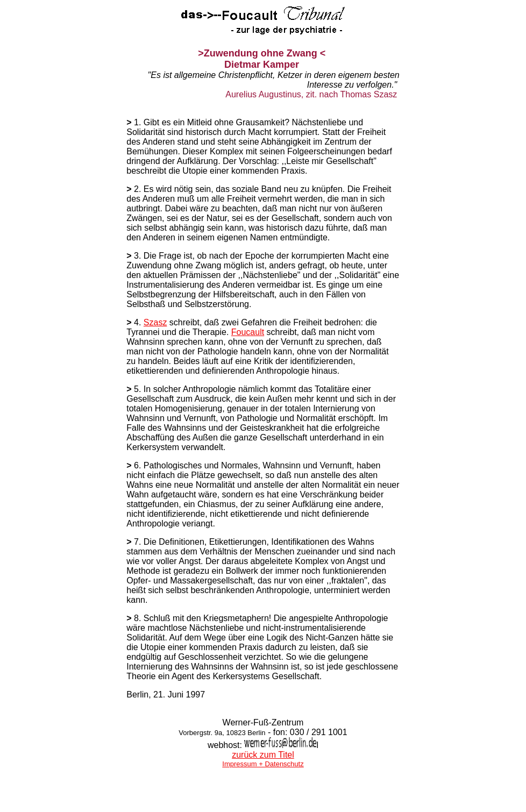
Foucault (248, 332)
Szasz (155, 322)
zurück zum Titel (263, 755)
